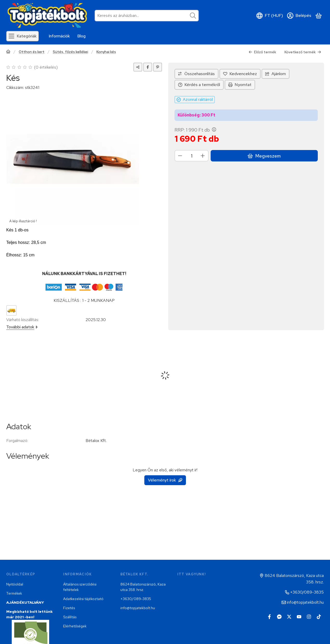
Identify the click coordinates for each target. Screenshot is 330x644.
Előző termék (262, 52)
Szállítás (70, 617)
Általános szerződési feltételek (80, 587)
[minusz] (180, 156)
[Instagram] (309, 617)
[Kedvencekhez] (240, 74)
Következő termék (303, 52)
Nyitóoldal (15, 584)
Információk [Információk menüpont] (59, 36)
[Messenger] (279, 617)
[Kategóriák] (22, 36)
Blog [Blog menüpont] (81, 36)
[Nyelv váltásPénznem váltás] (270, 16)
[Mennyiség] (192, 156)
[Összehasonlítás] (196, 74)
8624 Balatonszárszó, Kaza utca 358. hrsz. (143, 587)
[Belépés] (299, 16)
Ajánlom (276, 74)
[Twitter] (289, 617)
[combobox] (147, 16)
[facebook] (148, 67)
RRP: (195, 130)
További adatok (22, 327)
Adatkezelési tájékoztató (83, 599)
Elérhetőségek (75, 626)
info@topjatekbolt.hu (138, 608)
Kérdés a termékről (199, 85)
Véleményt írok (165, 480)
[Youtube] (299, 617)
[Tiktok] (319, 617)
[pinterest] (158, 67)
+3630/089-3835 (136, 599)
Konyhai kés (106, 52)
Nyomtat (240, 85)
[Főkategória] (8, 52)
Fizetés (69, 608)
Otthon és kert (32, 52)
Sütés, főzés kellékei (70, 52)
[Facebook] (269, 617)
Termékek (14, 593)
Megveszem (264, 156)
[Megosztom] (138, 67)
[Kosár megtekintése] (319, 16)
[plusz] (203, 156)
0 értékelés (47, 67)
